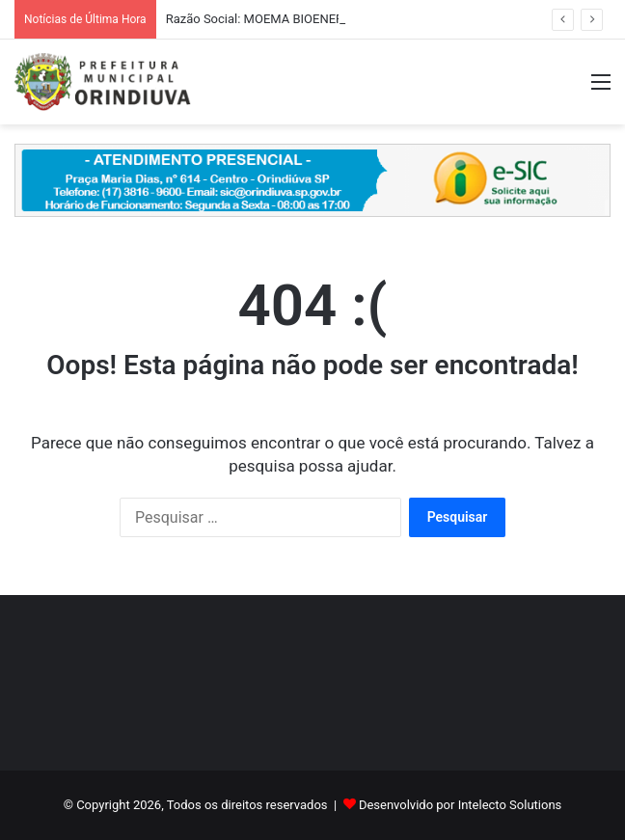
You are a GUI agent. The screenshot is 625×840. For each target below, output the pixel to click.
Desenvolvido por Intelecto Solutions (460, 805)
